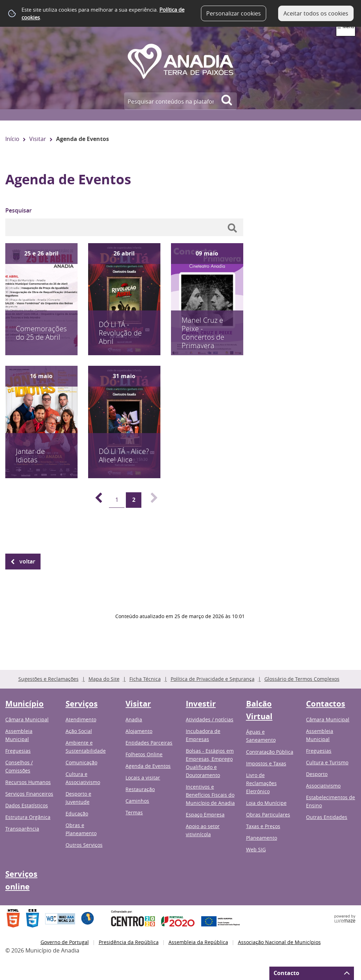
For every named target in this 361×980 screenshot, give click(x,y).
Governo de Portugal (65, 942)
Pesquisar (19, 210)
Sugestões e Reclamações (48, 679)
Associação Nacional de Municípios (279, 942)
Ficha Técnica (145, 679)
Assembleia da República (198, 942)
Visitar (38, 139)
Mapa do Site (104, 679)
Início (12, 139)
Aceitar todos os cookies (316, 13)
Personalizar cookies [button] (234, 13)
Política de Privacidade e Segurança (213, 679)
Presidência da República (129, 942)
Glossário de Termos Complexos (302, 679)
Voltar (27, 561)
